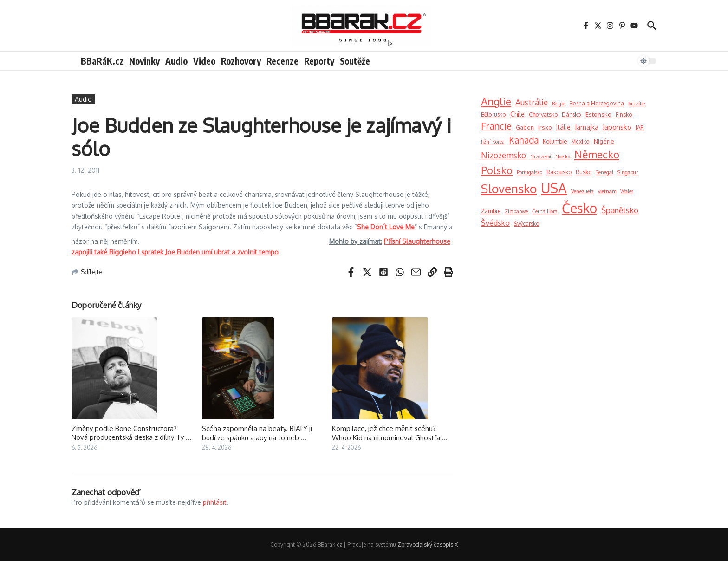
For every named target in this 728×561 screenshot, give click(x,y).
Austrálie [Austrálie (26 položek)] (532, 102)
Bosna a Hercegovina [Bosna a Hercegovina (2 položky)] (597, 103)
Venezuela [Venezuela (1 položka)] (582, 191)
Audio (176, 61)
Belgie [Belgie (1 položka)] (559, 104)
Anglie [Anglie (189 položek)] (496, 101)
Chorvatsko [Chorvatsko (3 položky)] (543, 114)
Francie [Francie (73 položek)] (496, 126)
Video (204, 61)
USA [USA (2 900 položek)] (554, 188)
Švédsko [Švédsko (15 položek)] (495, 223)
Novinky (144, 61)
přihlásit (215, 502)
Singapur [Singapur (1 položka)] (628, 172)
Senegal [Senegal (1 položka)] (604, 172)
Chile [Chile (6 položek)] (517, 114)
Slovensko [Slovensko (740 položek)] (509, 188)
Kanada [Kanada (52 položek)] (524, 140)
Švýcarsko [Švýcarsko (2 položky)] (527, 224)
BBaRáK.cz (102, 61)
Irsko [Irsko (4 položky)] (545, 127)
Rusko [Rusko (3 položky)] (584, 172)
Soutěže (355, 61)
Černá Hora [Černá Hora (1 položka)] (545, 211)
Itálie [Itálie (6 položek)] (563, 127)
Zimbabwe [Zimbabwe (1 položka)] (516, 211)
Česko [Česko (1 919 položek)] (579, 208)
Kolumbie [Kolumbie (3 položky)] (555, 141)
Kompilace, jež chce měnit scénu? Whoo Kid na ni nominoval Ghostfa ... (390, 433)
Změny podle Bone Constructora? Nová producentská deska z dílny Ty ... (131, 433)
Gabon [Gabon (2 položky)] (525, 127)
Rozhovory (241, 61)
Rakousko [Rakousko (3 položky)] (559, 172)
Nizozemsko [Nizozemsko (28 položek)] (504, 155)
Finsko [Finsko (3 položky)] (624, 114)
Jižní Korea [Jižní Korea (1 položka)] (493, 142)
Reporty (319, 61)
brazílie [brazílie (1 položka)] (637, 104)
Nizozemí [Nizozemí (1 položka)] (541, 157)
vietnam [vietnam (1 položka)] (607, 191)
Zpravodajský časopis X (428, 545)
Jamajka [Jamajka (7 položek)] (587, 127)
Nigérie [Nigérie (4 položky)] (604, 141)
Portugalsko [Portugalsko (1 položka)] (530, 172)
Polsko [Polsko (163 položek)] (497, 170)
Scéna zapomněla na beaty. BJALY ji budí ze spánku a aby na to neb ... (257, 433)
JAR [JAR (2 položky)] (640, 127)
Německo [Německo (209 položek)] (597, 154)
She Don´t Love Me (386, 227)
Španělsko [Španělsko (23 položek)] (620, 210)
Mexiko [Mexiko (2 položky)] (580, 141)
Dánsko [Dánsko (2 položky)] (572, 114)
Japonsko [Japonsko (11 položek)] (617, 127)
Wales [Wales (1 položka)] (627, 191)
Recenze (283, 61)
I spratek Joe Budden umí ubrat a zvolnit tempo (208, 252)
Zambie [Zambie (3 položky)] (491, 211)
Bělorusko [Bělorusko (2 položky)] (494, 114)
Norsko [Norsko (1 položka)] (563, 157)
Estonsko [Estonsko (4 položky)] (598, 114)
